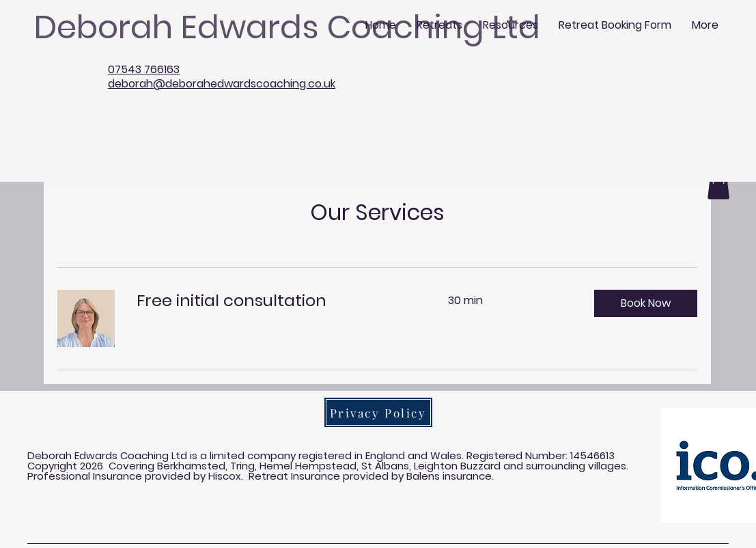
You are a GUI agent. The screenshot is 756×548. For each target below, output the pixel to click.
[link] (276, 301)
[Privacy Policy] (378, 412)
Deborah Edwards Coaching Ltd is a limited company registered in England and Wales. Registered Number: (299, 455)
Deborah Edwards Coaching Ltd (287, 27)
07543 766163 (144, 69)
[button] (646, 303)
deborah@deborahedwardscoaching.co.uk (222, 84)
